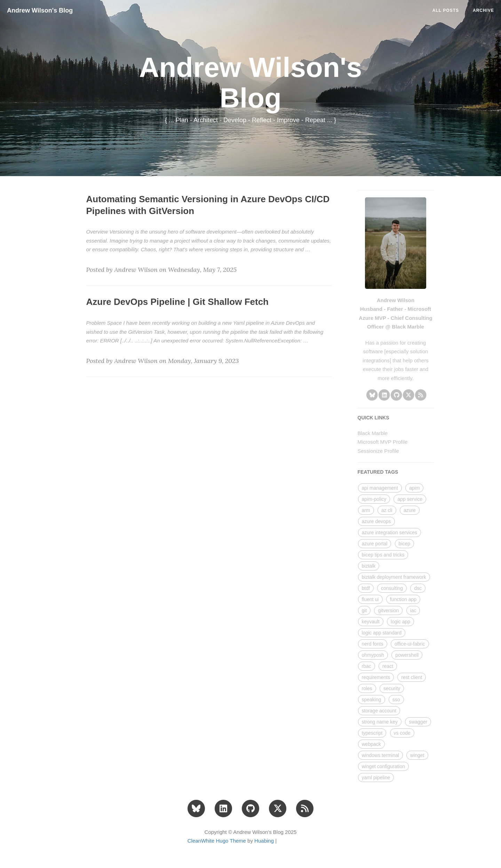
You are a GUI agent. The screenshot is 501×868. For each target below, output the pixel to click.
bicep (404, 544)
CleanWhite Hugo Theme (217, 841)
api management (380, 488)
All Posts (446, 10)
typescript (372, 733)
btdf (366, 588)
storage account (379, 711)
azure (410, 510)
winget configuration (384, 766)
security (392, 688)
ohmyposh (373, 655)
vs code (402, 733)
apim (414, 488)
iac (413, 610)
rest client (412, 677)
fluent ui (370, 599)
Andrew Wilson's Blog (40, 10)
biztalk (369, 566)
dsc (418, 588)
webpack (371, 744)
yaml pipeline (376, 778)
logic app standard (382, 633)
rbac (367, 666)
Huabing (264, 841)
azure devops (376, 521)
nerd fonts (373, 644)
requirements (376, 677)
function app (403, 599)
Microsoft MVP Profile (383, 442)
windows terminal (380, 755)
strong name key (380, 722)
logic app (400, 622)
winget (417, 755)
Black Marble (373, 433)
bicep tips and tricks (383, 555)
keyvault (371, 622)
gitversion (388, 610)
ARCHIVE (483, 10)
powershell (407, 655)
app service (410, 499)
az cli (387, 510)
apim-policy (374, 499)
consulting (392, 588)
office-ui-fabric (410, 644)
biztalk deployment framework (394, 577)
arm (366, 510)
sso (396, 700)
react (388, 666)
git (364, 610)
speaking (372, 700)
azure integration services (390, 532)
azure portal (375, 544)
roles (367, 688)
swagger (418, 722)
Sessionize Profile (378, 451)
